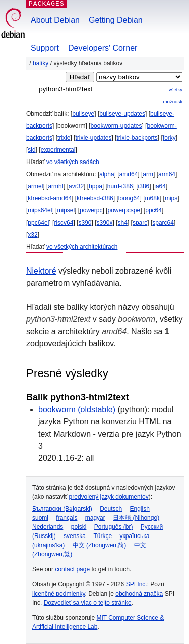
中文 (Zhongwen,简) (100, 545)
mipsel (66, 210)
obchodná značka (139, 594)
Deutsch (111, 509)
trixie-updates (93, 138)
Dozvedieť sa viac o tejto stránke (88, 603)
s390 (85, 223)
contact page (72, 569)
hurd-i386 (120, 186)
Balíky (41, 63)
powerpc (91, 210)
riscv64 (64, 223)
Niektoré (41, 271)
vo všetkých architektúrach (82, 247)
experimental (58, 150)
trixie (64, 138)
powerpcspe (124, 210)
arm (148, 174)
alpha (107, 174)
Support (45, 48)
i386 (144, 186)
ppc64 (153, 210)
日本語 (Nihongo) (136, 518)
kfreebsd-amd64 (50, 198)
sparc (140, 223)
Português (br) (114, 527)
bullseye (83, 114)
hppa (96, 186)
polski (79, 527)
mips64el (40, 210)
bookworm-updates (116, 126)
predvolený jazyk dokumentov (109, 497)
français (67, 518)
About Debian (55, 20)
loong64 (129, 198)
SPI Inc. (137, 584)
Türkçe (103, 536)
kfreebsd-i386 (95, 198)
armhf (56, 186)
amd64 (129, 174)
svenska (75, 536)
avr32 (76, 186)
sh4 (123, 223)
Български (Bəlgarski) (62, 509)
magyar (95, 518)
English (140, 509)
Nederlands (48, 527)
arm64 (167, 174)
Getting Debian (116, 20)
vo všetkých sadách (73, 162)
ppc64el (38, 223)
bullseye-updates (122, 114)
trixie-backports (137, 138)
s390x (104, 223)
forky (169, 138)
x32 (33, 235)
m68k (152, 198)
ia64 (160, 186)
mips (171, 198)
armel (35, 186)
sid (31, 150)
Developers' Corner (103, 48)
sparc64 (163, 223)
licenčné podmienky (59, 594)
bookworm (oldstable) (77, 410)
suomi (40, 518)
